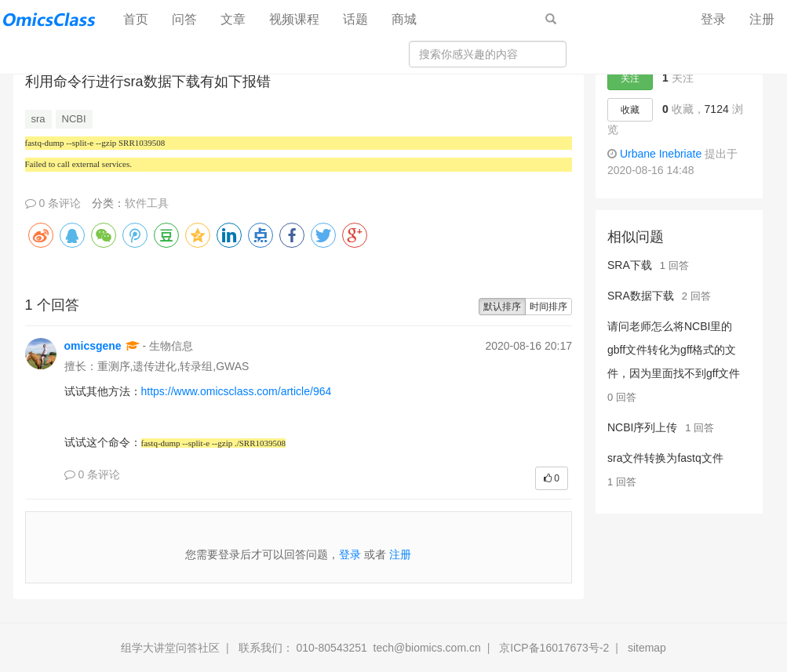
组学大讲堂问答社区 (170, 648)
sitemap (647, 648)
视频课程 (294, 19)
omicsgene (93, 346)
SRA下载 (630, 265)
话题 (355, 19)
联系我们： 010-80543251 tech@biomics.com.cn (360, 648)
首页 (142, 18)
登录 (713, 19)
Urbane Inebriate (661, 154)
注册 (762, 19)
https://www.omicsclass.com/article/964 (237, 391)
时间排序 (548, 307)
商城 (404, 19)
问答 (184, 19)
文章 (233, 19)
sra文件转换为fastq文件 (665, 458)
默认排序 (502, 307)
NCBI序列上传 (642, 427)
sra (38, 119)
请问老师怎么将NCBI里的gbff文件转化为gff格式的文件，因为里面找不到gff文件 (674, 350)
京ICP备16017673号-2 (554, 648)
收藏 (630, 110)
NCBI (74, 119)
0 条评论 (53, 203)
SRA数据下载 (641, 296)
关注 (630, 78)
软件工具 (147, 203)
